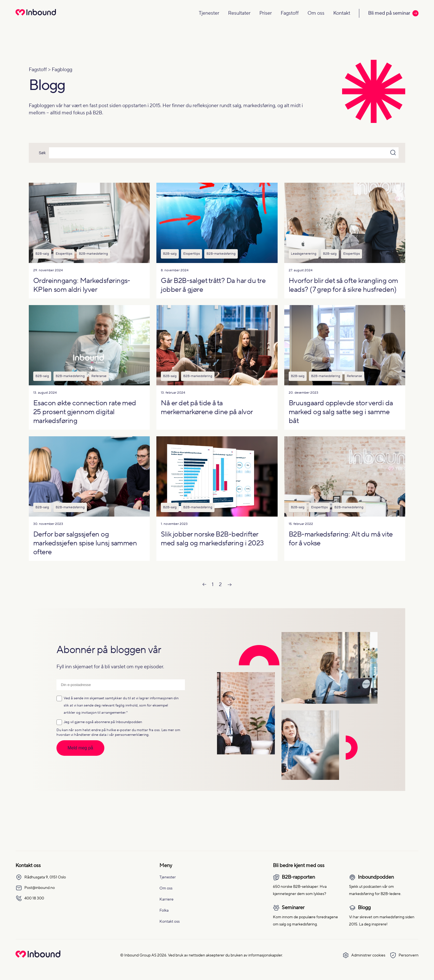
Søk (42, 153)
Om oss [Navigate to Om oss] (316, 13)
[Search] (224, 153)
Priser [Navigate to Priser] (266, 13)
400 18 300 (30, 898)
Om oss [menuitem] (166, 888)
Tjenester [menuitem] (168, 877)
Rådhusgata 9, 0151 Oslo (41, 877)
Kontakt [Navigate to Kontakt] (342, 13)
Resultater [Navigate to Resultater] (239, 13)
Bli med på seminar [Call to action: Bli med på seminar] (393, 13)
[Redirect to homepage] (36, 16)
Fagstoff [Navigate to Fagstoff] (290, 13)
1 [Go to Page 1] (213, 585)
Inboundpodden (129, 722)
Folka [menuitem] (164, 911)
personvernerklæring (132, 735)
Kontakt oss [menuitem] (170, 922)
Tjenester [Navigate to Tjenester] (209, 13)
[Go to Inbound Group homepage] (38, 956)
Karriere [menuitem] (166, 899)
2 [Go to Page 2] (220, 585)
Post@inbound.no (35, 888)
